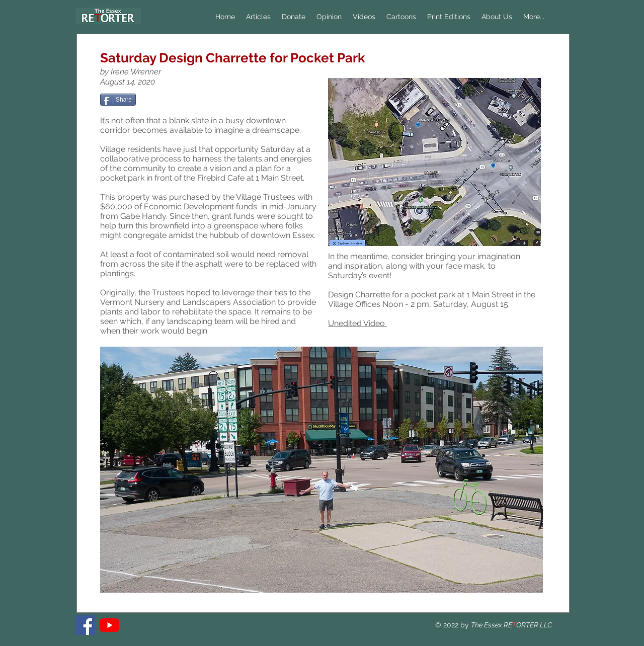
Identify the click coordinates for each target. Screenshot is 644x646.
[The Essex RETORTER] (85, 625)
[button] (329, 17)
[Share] (118, 100)
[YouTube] (109, 625)
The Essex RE (492, 625)
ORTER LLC (534, 625)
